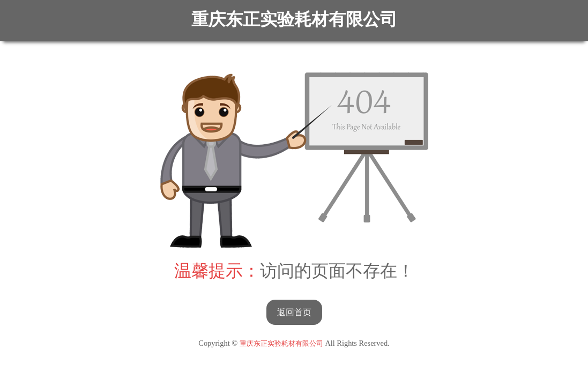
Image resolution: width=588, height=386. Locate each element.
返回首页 (294, 312)
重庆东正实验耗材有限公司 (294, 19)
